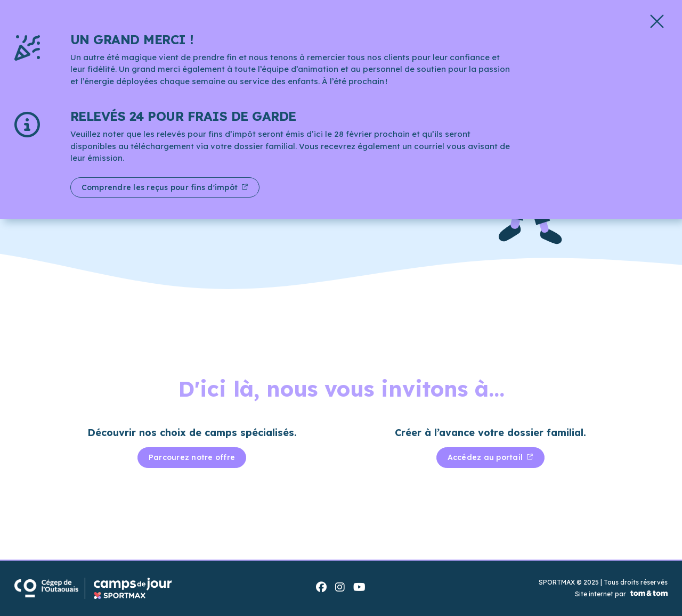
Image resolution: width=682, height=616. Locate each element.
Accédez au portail (486, 457)
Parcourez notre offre (192, 457)
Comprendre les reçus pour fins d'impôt (161, 187)
